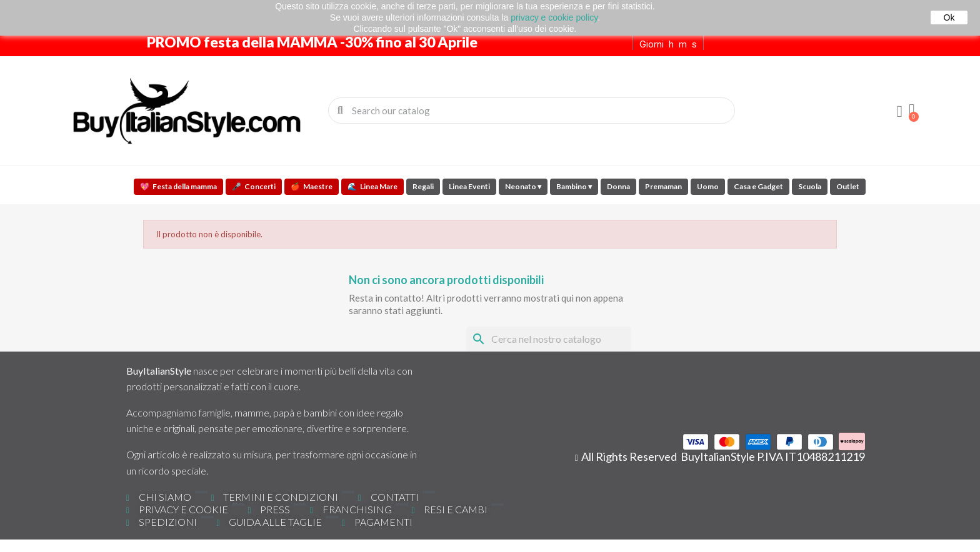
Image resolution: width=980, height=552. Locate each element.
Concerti (254, 186)
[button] (912, 111)
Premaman (663, 186)
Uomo (708, 186)
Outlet (848, 186)
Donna (618, 186)
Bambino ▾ (574, 186)
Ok (949, 17)
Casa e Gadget (758, 186)
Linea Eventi (469, 186)
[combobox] (532, 111)
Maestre (312, 186)
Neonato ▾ (523, 186)
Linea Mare (372, 186)
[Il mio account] (899, 112)
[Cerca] (549, 339)
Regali (423, 186)
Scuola (810, 186)
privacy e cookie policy (554, 17)
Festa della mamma (178, 186)
